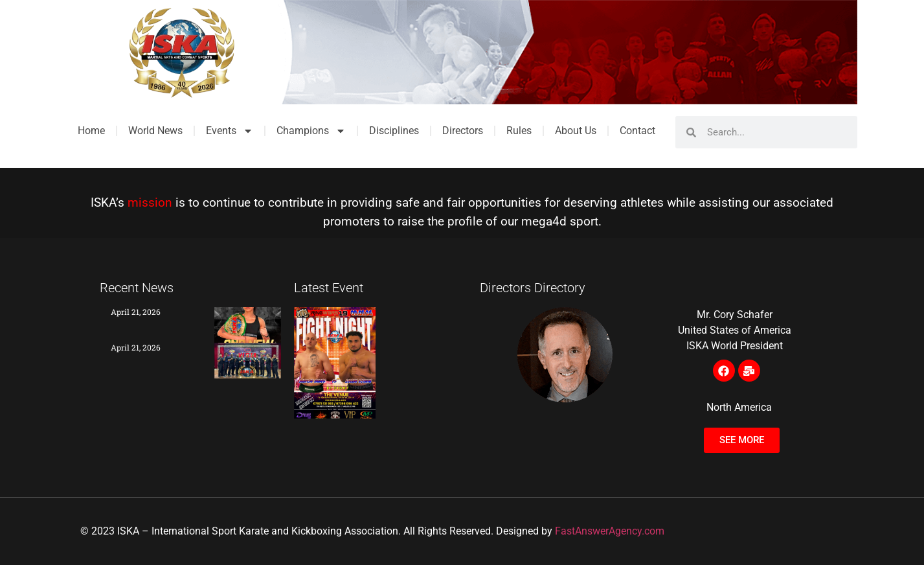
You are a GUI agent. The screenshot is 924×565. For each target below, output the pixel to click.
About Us (576, 131)
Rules (519, 131)
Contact (637, 131)
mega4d (544, 221)
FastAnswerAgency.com (610, 531)
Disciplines (394, 131)
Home (91, 131)
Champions (311, 131)
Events (230, 131)
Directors (463, 131)
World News (155, 131)
